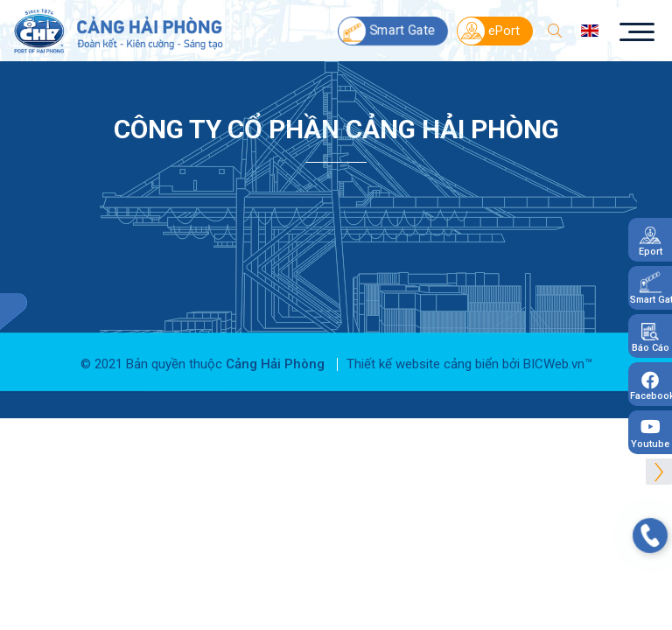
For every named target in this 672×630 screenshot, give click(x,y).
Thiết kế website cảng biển (423, 355)
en (590, 26)
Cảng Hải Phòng (275, 355)
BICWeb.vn (554, 355)
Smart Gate (387, 27)
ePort (489, 27)
